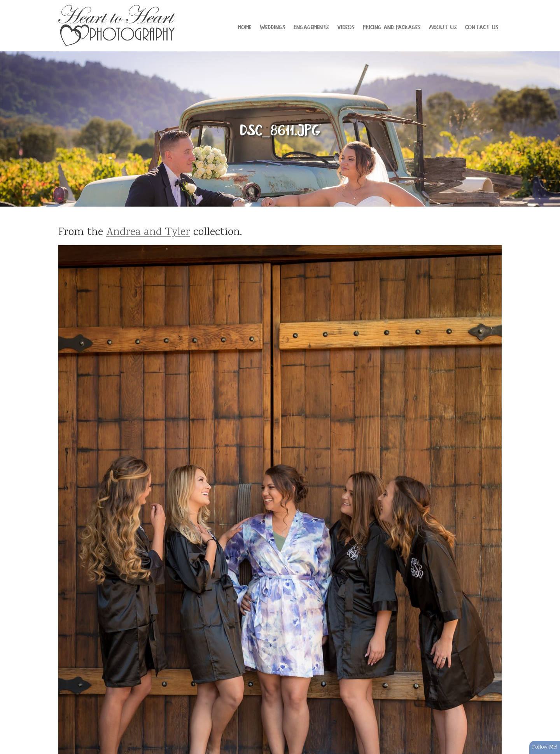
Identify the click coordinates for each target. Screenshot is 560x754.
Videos (346, 26)
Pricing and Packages (392, 26)
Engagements (311, 26)
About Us (443, 26)
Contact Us (482, 26)
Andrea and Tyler (148, 233)
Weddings (272, 26)
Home (244, 26)
